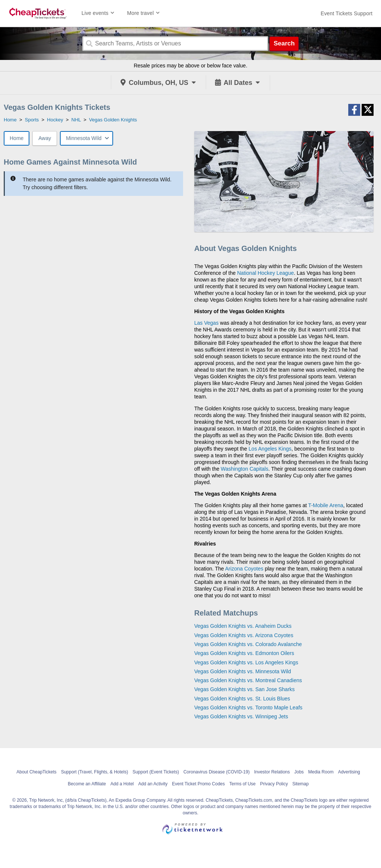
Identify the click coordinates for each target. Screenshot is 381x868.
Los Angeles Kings (270, 449)
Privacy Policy (274, 784)
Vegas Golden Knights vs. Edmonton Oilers (244, 653)
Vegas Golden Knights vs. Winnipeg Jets (241, 716)
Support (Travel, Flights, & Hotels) (95, 772)
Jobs (299, 772)
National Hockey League (265, 273)
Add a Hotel (122, 784)
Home (17, 138)
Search (284, 43)
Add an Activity (153, 784)
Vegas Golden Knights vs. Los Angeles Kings (246, 662)
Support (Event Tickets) (156, 772)
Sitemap (301, 784)
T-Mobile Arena (326, 505)
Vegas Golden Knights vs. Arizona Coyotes (244, 635)
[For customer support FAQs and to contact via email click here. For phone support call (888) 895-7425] (347, 13)
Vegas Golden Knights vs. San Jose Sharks (244, 689)
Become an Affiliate (87, 784)
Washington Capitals (244, 469)
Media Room (321, 772)
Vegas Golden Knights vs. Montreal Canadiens (248, 680)
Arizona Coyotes (244, 569)
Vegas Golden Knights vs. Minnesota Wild (243, 671)
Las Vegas (206, 323)
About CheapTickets (36, 772)
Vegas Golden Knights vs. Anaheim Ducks (243, 626)
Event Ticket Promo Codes (198, 784)
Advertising (349, 772)
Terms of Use (242, 784)
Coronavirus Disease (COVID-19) (217, 772)
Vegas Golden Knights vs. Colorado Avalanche (248, 644)
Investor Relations (272, 772)
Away (45, 138)
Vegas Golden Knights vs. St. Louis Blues (242, 699)
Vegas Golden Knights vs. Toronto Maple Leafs (248, 708)
